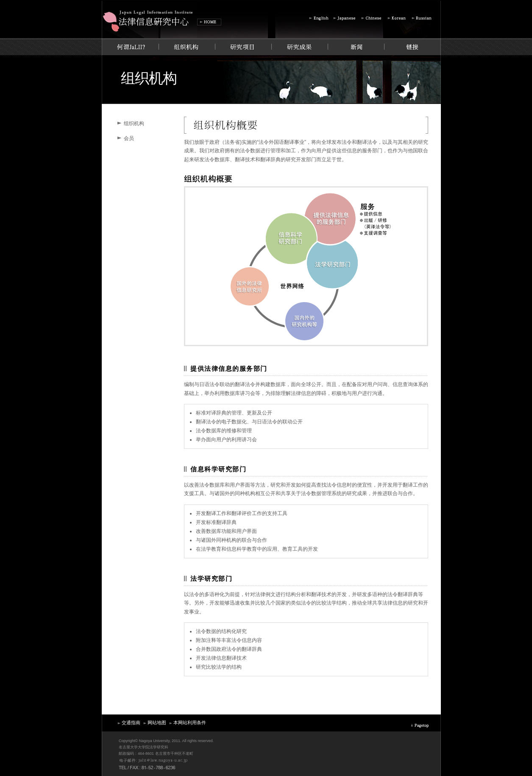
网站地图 (154, 723)
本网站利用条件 (187, 723)
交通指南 (128, 723)
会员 (129, 138)
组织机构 (134, 123)
